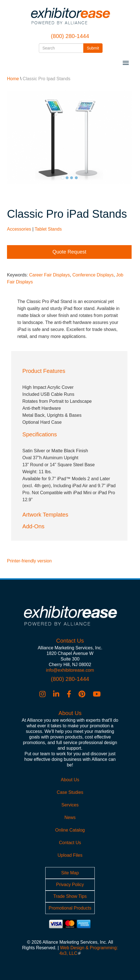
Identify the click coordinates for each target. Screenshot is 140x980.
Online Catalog (70, 830)
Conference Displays (93, 275)
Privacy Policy (70, 885)
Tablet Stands (48, 229)
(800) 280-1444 (70, 36)
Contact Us (70, 843)
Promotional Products (70, 908)
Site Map (70, 873)
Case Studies (70, 792)
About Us (70, 780)
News (70, 817)
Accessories (19, 229)
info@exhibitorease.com (70, 670)
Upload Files (70, 855)
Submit (95, 48)
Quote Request (69, 252)
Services (70, 805)
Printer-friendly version (29, 561)
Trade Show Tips (70, 896)
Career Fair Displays (49, 275)
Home (13, 79)
